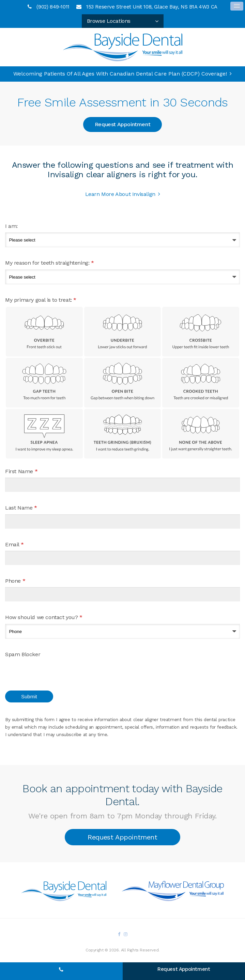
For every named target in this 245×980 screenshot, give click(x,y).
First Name (21, 471)
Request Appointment (123, 124)
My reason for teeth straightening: (50, 263)
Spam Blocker (23, 654)
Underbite (123, 332)
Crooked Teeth (201, 383)
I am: (11, 226)
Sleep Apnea (44, 434)
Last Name (21, 508)
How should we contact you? (44, 617)
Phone (15, 581)
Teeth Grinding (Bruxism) (123, 434)
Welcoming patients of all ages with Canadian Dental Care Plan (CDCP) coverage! (120, 74)
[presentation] (45, 671)
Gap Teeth (44, 383)
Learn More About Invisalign (120, 194)
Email (14, 544)
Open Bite (123, 383)
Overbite (44, 332)
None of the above (201, 434)
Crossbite (201, 332)
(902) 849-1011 (53, 7)
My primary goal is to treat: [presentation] (41, 300)
